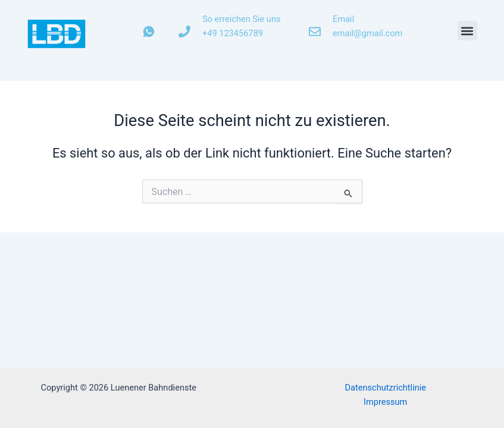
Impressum (385, 402)
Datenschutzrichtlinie (385, 388)
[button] (467, 31)
